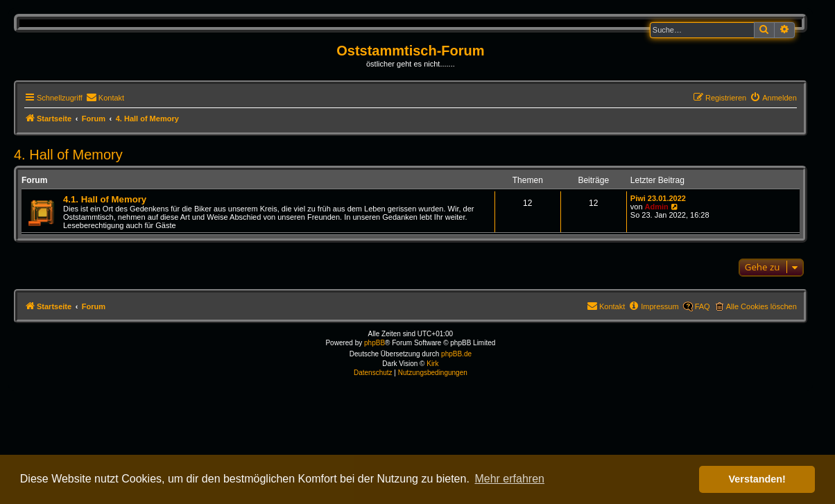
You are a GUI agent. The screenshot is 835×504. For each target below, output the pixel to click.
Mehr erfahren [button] (509, 479)
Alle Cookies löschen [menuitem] (761, 306)
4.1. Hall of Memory (105, 199)
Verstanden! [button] (757, 479)
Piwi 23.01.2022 (658, 198)
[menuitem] (105, 98)
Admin (657, 207)
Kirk (432, 364)
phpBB (375, 343)
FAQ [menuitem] (703, 306)
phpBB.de (456, 354)
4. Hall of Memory (68, 155)
